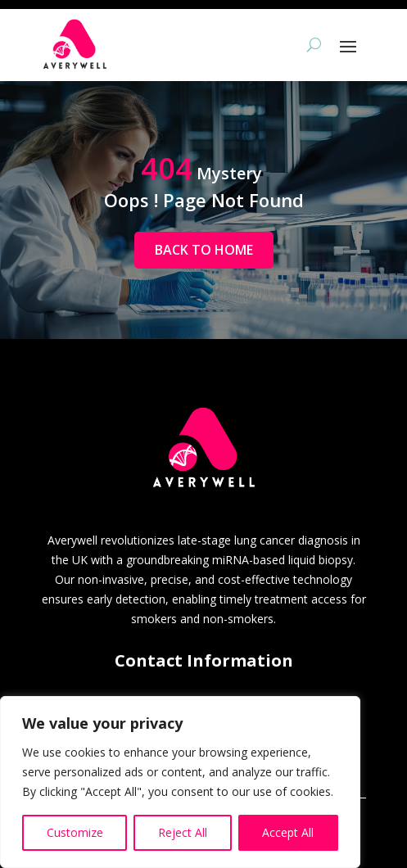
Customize (75, 832)
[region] (180, 782)
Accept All (288, 832)
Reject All (183, 832)
